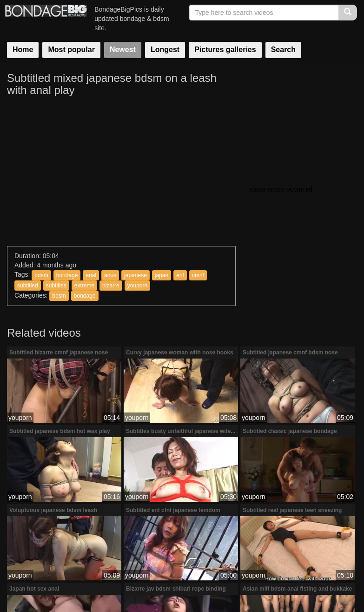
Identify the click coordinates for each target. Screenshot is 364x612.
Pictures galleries (225, 50)
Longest (165, 50)
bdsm (41, 275)
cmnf (198, 275)
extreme (84, 286)
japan (162, 275)
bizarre (111, 286)
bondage (67, 275)
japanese (136, 275)
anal (91, 275)
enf (180, 275)
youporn (137, 286)
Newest (123, 50)
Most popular (71, 50)
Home (23, 50)
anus (110, 275)
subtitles (56, 286)
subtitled (28, 286)
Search (283, 50)
